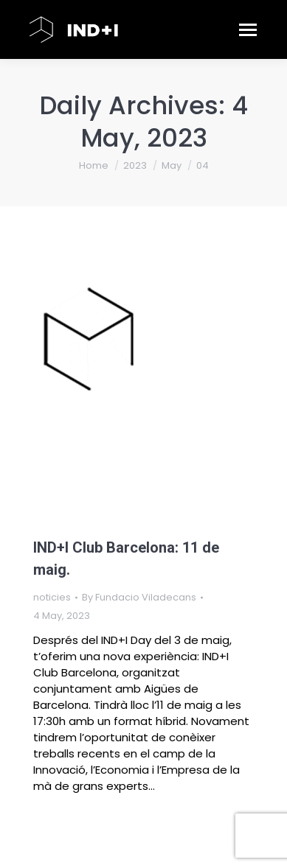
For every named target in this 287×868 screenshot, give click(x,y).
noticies (52, 597)
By (139, 597)
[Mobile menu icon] (248, 29)
